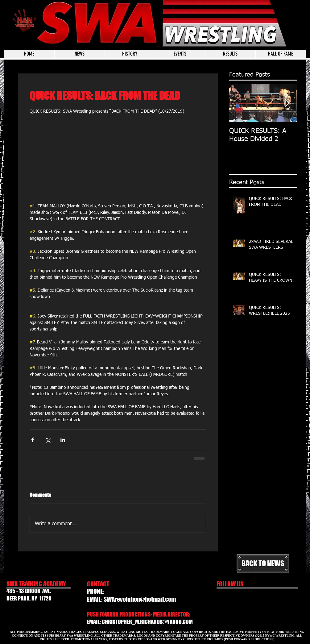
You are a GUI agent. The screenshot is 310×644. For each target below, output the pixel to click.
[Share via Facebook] (33, 440)
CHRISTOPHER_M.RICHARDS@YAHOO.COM (147, 622)
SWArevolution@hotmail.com (140, 599)
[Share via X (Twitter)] (48, 440)
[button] (180, 54)
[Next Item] (287, 103)
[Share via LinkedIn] (63, 440)
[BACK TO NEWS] (263, 564)
